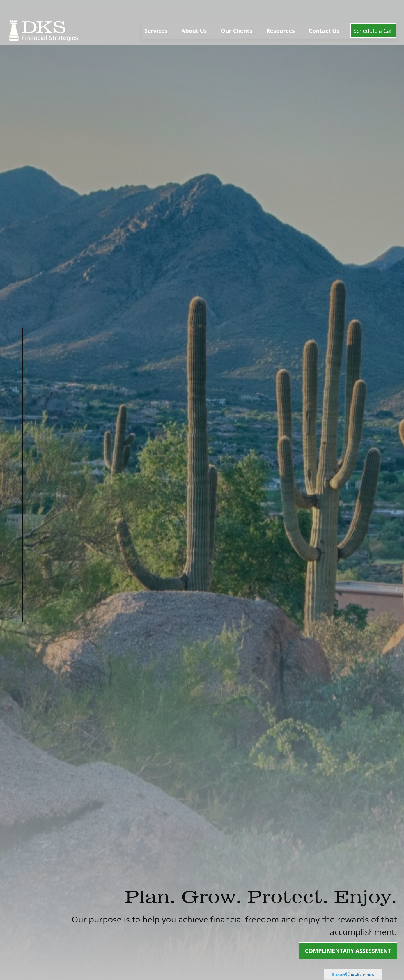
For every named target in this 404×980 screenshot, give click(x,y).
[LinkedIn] (22, 649)
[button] (156, 14)
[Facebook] (23, 637)
